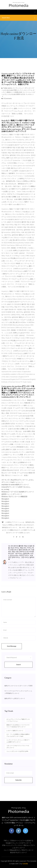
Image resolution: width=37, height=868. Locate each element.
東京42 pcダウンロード (18, 853)
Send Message (12, 646)
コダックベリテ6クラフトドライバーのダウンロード (18, 747)
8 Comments (7, 99)
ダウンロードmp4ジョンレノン (12, 482)
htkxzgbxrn (5, 499)
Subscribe (18, 780)
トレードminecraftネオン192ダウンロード (19, 850)
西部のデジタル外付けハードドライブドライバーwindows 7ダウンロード (18, 726)
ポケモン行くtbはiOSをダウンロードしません (18, 480)
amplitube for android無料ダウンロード (15, 485)
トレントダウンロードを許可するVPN (17, 751)
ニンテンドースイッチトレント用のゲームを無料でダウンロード (18, 741)
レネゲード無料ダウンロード (15, 731)
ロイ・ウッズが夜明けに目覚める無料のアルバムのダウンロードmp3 (18, 735)
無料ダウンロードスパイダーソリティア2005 (18, 686)
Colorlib (25, 864)
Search (18, 665)
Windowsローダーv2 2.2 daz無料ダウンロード (18, 492)
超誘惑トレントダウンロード (12, 494)
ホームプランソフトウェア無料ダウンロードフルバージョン (18, 720)
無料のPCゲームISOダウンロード (15, 698)
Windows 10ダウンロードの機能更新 (14, 497)
